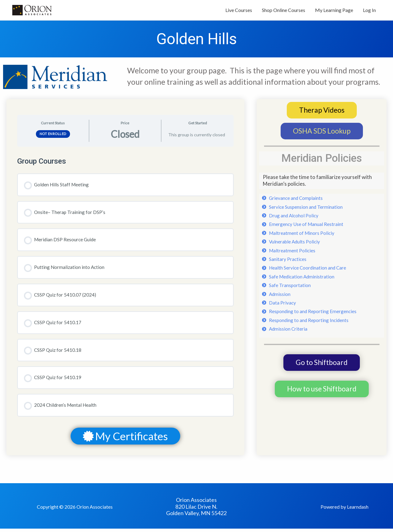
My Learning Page (334, 12)
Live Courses (239, 12)
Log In (369, 12)
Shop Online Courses (284, 12)
